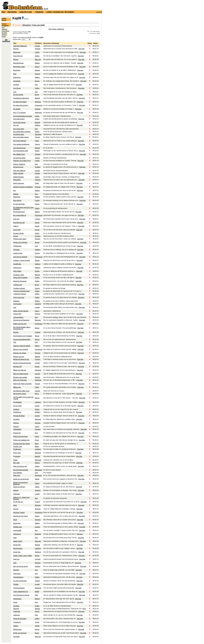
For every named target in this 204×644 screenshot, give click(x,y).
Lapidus (37, 527)
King (36, 85)
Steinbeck (38, 134)
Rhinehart (38, 588)
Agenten (16, 49)
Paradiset (16, 419)
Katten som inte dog (20, 324)
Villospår (16, 609)
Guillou (37, 56)
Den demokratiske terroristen (23, 116)
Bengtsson (38, 475)
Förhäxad (16, 250)
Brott (15, 74)
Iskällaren (16, 301)
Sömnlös (16, 570)
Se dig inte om (18, 502)
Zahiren (16, 626)
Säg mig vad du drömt (20, 566)
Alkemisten (17, 52)
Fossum (37, 74)
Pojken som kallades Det (21, 440)
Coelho (37, 52)
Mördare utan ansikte (20, 377)
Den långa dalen (19, 134)
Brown (37, 95)
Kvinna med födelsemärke (22, 339)
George (37, 144)
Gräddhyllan (17, 264)
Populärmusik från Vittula (21, 444)
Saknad (16, 490)
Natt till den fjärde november (22, 384)
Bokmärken (27, 25)
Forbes (37, 177)
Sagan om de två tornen (21, 479)
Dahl (36, 595)
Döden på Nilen (18, 173)
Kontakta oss (58, 12)
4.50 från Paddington (20, 46)
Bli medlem (69, 12)
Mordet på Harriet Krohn (21, 359)
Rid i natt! (16, 463)
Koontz (37, 611)
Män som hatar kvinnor (21, 374)
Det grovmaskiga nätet (21, 151)
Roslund (37, 187)
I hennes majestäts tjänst (21, 291)
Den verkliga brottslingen (21, 144)
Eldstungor (17, 197)
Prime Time (17, 453)
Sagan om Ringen (19, 487)
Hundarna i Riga (18, 275)
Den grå (16, 125)
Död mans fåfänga (19, 171)
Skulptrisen (17, 523)
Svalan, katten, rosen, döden (23, 556)
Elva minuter (17, 200)
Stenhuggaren (18, 548)
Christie (37, 46)
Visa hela (81, 49)
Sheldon (37, 566)
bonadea (4, 33)
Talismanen (17, 574)
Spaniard (4, 29)
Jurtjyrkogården (18, 317)
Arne (3, 27)
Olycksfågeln (17, 402)
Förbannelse (17, 246)
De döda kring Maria (20, 102)
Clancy (37, 311)
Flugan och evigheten (20, 242)
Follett (37, 141)
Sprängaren (17, 534)
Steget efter (17, 545)
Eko (14, 190)
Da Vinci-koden (18, 95)
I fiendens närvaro (19, 288)
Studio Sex (17, 552)
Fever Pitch (17, 230)
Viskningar (17, 611)
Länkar (49, 12)
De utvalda (17, 109)
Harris (37, 394)
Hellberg (38, 125)
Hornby (37, 204)
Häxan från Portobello (20, 278)
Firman (15, 236)
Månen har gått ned (20, 370)
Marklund (38, 419)
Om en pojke (17, 406)
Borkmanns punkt (19, 67)
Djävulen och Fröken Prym (22, 161)
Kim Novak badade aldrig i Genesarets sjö (22, 328)
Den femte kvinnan (19, 122)
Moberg (37, 463)
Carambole (17, 81)
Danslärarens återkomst (21, 98)
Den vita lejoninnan (19, 148)
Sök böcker (12, 12)
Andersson (38, 112)
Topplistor (39, 12)
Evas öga (16, 219)
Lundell (37, 307)
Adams (37, 346)
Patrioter (16, 426)
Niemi (37, 444)
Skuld (15, 520)
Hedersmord (17, 268)
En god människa (19, 204)
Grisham (38, 49)
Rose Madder (18, 473)
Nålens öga (17, 387)
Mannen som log (19, 357)
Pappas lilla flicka (19, 416)
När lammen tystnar (20, 394)
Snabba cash (17, 527)
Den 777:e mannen (19, 112)
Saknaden (16, 494)
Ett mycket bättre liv (20, 215)
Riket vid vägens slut (20, 466)
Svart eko (16, 559)
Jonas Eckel (17, 314)
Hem (3, 12)
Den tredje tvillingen (20, 141)
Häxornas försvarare (20, 281)
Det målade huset (19, 154)
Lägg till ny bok (26, 12)
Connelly (38, 559)
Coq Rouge (17, 88)
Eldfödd (16, 194)
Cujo (15, 92)
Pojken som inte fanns (20, 436)
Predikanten (17, 449)
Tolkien (37, 479)
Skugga (16, 509)
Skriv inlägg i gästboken (56, 29)
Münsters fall (17, 366)
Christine (16, 85)
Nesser (37, 67)
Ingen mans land (19, 297)
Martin (37, 446)
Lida (15, 342)
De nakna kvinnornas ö (21, 105)
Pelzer (37, 436)
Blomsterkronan (18, 63)
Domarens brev (18, 167)
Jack (15, 307)
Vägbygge (16, 615)
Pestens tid (17, 433)
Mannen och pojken (20, 353)
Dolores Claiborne (19, 164)
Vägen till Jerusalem (20, 619)
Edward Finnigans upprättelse (23, 187)
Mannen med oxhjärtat (20, 349)
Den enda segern (19, 119)
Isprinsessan (17, 304)
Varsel (15, 602)
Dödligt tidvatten (18, 177)
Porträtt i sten (18, 446)
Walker (37, 591)
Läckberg (38, 304)
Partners (16, 423)
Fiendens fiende (18, 233)
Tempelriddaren (18, 577)
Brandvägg (17, 70)
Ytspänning (17, 622)
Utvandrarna (17, 599)
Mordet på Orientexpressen (22, 363)
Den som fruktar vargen (21, 137)
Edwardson (38, 470)
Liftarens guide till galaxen (22, 346)
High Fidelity (17, 271)
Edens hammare (19, 183)
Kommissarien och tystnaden (23, 336)
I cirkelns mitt (17, 285)
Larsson (37, 374)
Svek (15, 563)
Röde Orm (17, 475)
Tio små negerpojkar (20, 581)
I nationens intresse (20, 294)
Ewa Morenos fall (19, 222)
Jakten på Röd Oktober (21, 311)
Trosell (37, 622)
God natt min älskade (20, 257)
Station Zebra (18, 541)
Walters (37, 63)
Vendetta (16, 606)
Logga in (99, 12)
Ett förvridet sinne (19, 212)
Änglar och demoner (20, 633)
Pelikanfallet (17, 429)
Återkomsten (17, 629)
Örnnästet (16, 637)
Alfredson (38, 102)
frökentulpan (5, 31)
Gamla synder (18, 253)
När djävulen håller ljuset (21, 391)
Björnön (16, 59)
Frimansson (39, 105)
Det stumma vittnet (19, 158)
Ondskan (16, 409)
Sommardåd (17, 530)
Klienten (16, 332)
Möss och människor (20, 380)
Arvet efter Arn (18, 56)
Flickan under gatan (20, 239)
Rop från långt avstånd (21, 470)
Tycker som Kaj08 (38, 25)
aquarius (4, 35)
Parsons (37, 353)
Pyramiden (17, 456)
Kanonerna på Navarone (21, 320)
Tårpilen (16, 584)
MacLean (38, 59)
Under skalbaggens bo (21, 591)
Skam (15, 505)
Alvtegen (38, 490)
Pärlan (15, 460)
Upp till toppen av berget (21, 595)
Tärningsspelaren (19, 588)
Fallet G (16, 226)
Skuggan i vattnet (19, 512)
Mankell (37, 70)
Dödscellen (17, 180)
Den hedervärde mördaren (22, 132)
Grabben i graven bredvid (21, 260)
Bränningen (17, 77)
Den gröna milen (19, 129)
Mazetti (37, 260)
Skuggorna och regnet (20, 516)
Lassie (4, 36)
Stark (15, 538)
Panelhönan (17, 412)
